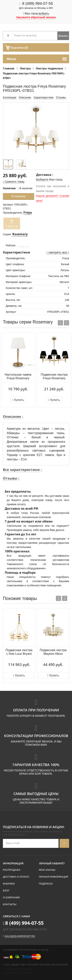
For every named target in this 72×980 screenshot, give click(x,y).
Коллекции (10, 97)
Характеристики (44, 97)
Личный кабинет (52, 863)
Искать (63, 36)
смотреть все (58, 252)
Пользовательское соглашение (17, 973)
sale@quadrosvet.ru (20, 936)
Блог (6, 891)
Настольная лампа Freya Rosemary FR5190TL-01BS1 (18, 377)
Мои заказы (47, 870)
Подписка (46, 884)
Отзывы (61, 97)
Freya (28, 212)
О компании (11, 897)
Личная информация (54, 877)
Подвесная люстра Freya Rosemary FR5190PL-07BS (54, 377)
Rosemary (20, 234)
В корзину (19, 196)
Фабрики (9, 884)
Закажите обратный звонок (36, 17)
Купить (18, 400)
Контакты (10, 904)
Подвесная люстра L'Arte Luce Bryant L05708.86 (19, 652)
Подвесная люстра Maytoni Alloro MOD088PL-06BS (53, 652)
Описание (25, 97)
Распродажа (12, 870)
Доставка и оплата (16, 877)
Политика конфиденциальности (17, 969)
